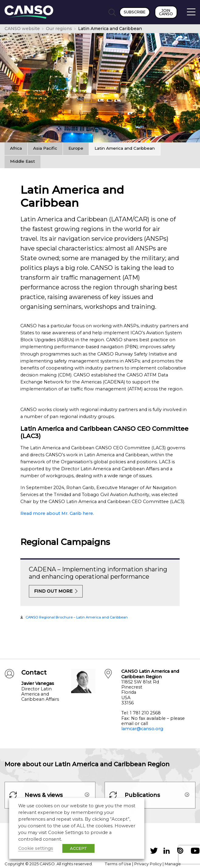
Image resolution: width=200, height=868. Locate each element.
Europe (76, 148)
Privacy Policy (148, 864)
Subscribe (135, 12)
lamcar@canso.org (142, 729)
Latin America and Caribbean (125, 148)
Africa (16, 148)
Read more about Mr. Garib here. (57, 513)
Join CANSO (166, 12)
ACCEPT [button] (78, 848)
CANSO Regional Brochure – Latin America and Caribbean (77, 617)
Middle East (22, 161)
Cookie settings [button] (36, 848)
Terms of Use (118, 864)
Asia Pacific (45, 148)
